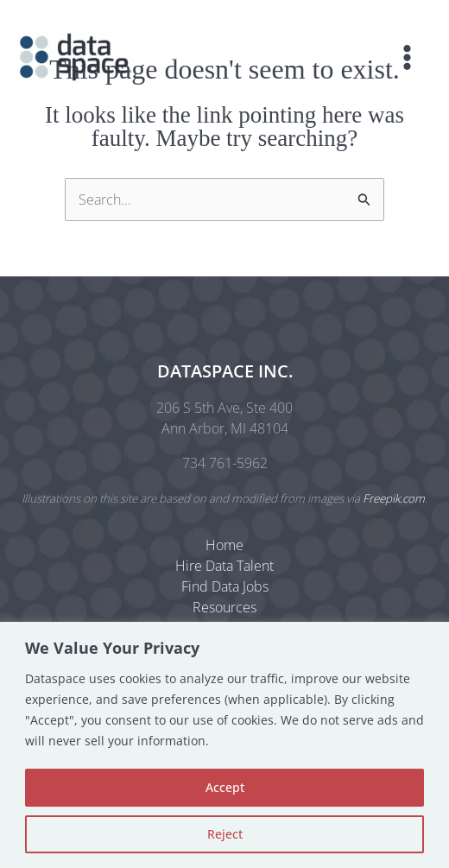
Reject (225, 834)
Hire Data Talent (224, 566)
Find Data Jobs (225, 586)
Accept (225, 787)
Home (224, 545)
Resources (224, 607)
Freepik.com (394, 498)
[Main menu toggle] (407, 57)
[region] (224, 745)
